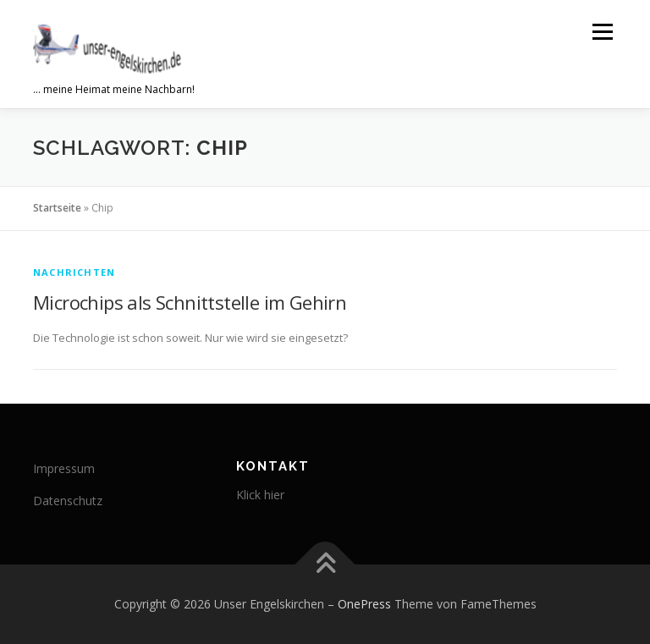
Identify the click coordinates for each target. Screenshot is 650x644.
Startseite (57, 208)
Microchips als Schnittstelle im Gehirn (190, 302)
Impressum (64, 468)
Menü (602, 31)
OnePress (364, 604)
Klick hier (260, 495)
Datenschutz (68, 501)
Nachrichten (74, 272)
